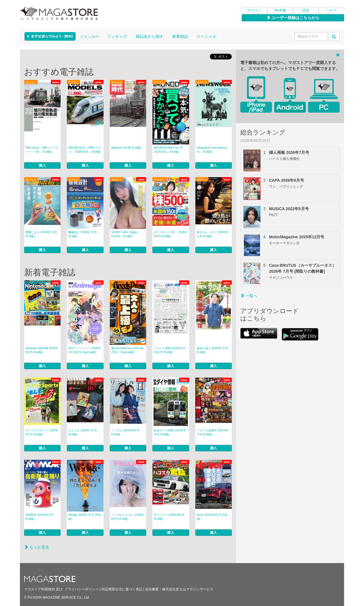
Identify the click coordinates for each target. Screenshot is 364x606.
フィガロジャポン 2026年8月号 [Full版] (128, 517)
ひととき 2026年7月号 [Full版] (83, 432)
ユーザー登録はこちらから (293, 18)
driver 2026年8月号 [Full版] (212, 517)
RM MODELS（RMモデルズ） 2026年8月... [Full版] (85, 150)
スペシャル (206, 36)
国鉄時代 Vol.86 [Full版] (126, 148)
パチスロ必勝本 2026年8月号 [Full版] (213, 432)
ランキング (117, 36)
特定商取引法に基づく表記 (122, 589)
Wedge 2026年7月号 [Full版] (84, 517)
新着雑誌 (180, 36)
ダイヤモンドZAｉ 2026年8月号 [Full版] (171, 234)
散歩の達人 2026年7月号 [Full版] (213, 350)
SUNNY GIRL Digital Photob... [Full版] (124, 234)
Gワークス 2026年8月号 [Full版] (169, 517)
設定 (306, 10)
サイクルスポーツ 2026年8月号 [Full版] (42, 432)
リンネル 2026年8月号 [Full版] (126, 432)
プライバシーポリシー (82, 589)
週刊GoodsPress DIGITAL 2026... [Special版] (128, 350)
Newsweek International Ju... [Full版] (212, 150)
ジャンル (89, 36)
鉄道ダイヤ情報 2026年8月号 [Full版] (170, 432)
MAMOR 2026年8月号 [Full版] (40, 517)
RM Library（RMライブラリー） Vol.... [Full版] (42, 150)
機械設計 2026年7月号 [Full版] (83, 234)
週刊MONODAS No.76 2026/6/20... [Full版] (168, 150)
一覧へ (249, 296)
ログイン (255, 10)
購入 (42, 166)
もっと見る (37, 547)
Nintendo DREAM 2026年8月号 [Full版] (42, 350)
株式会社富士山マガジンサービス (188, 589)
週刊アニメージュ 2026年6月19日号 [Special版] (85, 350)
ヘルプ (331, 10)
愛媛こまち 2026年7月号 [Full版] (41, 234)
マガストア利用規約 (40, 589)
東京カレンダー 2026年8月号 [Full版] (213, 234)
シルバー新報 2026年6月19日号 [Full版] (170, 350)
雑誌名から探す (150, 36)
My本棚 (280, 10)
